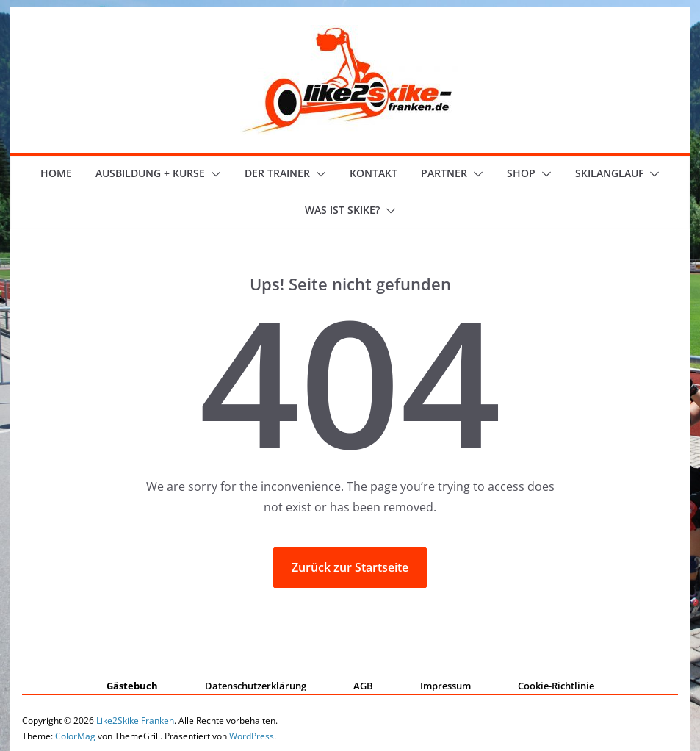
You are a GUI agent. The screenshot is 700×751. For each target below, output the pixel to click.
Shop (521, 173)
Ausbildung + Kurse (150, 173)
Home (56, 173)
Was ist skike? (342, 210)
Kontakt (374, 173)
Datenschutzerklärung (256, 686)
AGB (363, 686)
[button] (213, 174)
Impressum (445, 686)
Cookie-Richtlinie (556, 686)
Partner (444, 173)
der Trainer (277, 173)
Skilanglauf (609, 173)
